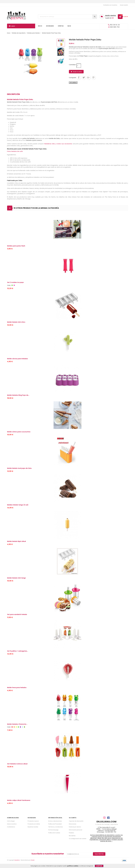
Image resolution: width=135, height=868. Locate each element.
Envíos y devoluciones (55, 821)
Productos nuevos (33, 821)
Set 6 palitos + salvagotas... (18, 651)
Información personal (76, 830)
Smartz (32, 860)
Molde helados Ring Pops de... (18, 395)
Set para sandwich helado (17, 614)
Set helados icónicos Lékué (17, 764)
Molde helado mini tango (16, 578)
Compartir (79, 78)
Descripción (13, 94)
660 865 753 (114, 27)
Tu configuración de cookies (78, 839)
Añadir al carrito (76, 72)
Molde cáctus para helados (17, 359)
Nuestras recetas (33, 827)
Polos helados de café (15, 151)
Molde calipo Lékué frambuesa (19, 800)
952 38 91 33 (114, 25)
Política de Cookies (54, 833)
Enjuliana (17, 860)
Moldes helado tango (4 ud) (18, 505)
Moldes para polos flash (16, 246)
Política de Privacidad (55, 824)
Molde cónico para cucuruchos (19, 432)
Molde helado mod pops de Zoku (19, 468)
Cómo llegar (11, 821)
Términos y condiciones (56, 827)
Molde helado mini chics (16, 322)
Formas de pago (53, 830)
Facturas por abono (75, 827)
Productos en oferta (34, 824)
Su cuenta (73, 818)
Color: (9, 285)
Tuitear (84, 78)
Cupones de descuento (76, 821)
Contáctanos (11, 827)
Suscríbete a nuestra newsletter (48, 854)
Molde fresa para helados (17, 688)
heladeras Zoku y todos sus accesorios (58, 144)
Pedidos (71, 833)
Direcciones (73, 824)
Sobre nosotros (12, 824)
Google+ (88, 78)
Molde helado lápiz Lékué (16, 541)
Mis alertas (72, 836)
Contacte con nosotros (110, 5)
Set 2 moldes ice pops (15, 282)
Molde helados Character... (17, 724)
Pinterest (93, 78)
